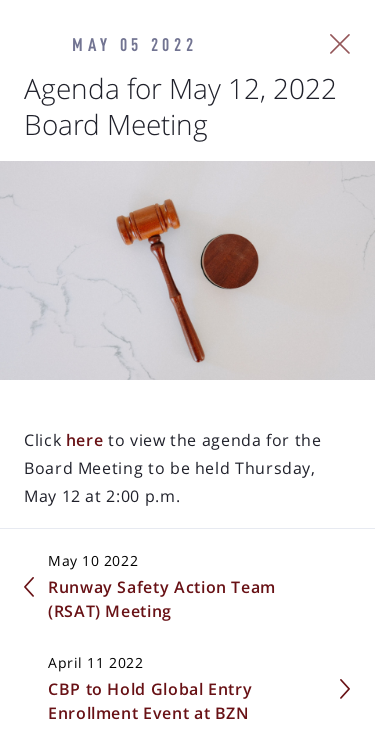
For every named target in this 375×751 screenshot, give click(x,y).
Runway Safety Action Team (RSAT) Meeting (162, 599)
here (82, 440)
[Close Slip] (340, 44)
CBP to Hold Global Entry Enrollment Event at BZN (150, 701)
